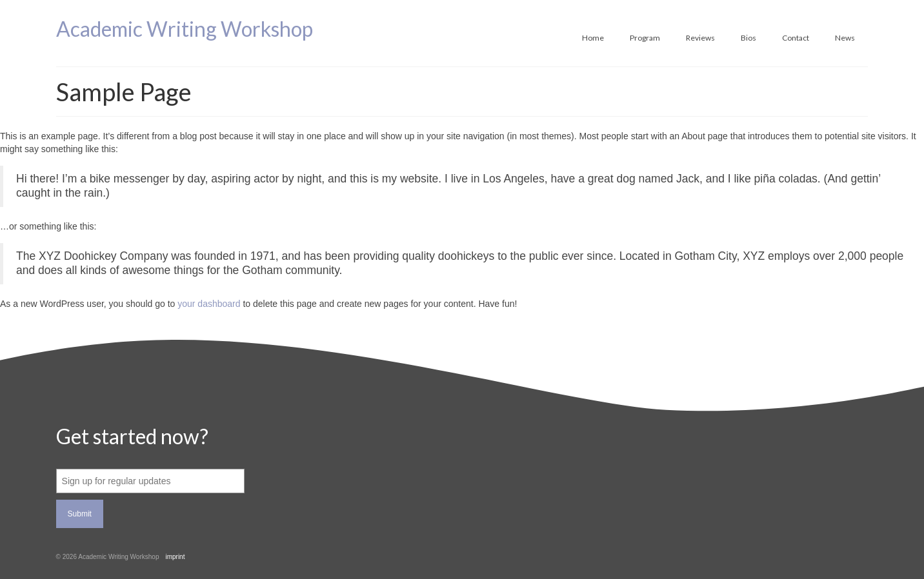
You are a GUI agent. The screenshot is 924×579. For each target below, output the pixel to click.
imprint (175, 557)
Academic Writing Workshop (185, 29)
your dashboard (209, 304)
